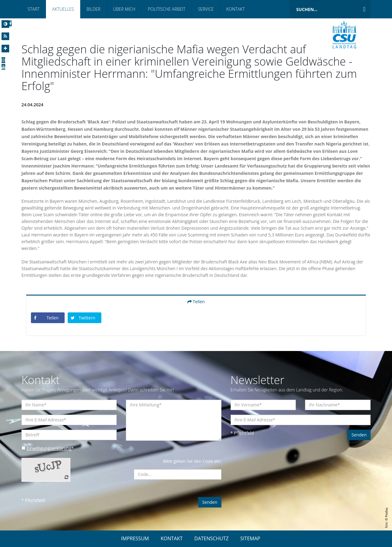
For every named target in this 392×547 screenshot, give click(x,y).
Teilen (196, 302)
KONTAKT (171, 538)
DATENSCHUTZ (212, 538)
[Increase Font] (5, 49)
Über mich (124, 9)
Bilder (93, 9)
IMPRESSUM (135, 538)
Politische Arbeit (167, 9)
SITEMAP (250, 538)
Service (206, 9)
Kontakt (236, 9)
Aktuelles (63, 9)
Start (34, 9)
